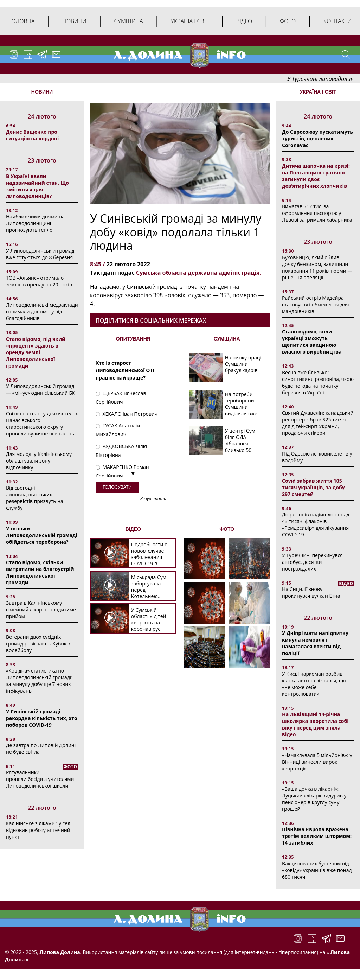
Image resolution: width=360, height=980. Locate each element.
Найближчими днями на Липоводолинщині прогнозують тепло (35, 223)
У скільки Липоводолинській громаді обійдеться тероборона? (42, 535)
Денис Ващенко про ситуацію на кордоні (32, 135)
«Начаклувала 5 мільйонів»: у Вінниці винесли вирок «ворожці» (317, 762)
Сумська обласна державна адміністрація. (199, 273)
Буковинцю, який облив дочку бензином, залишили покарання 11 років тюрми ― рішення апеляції (317, 267)
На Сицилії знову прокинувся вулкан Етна (311, 592)
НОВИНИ (42, 92)
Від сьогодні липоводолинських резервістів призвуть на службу (35, 498)
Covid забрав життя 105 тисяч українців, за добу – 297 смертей (315, 487)
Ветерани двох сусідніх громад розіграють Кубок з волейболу (38, 644)
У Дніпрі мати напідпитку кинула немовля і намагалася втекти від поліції (315, 643)
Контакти (337, 21)
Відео (244, 21)
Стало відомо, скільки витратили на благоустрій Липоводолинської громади (40, 572)
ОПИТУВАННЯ (133, 339)
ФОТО (227, 529)
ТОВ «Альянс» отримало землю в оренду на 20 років (39, 281)
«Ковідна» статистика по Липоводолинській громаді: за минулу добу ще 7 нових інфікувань (39, 681)
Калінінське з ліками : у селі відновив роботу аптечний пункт (39, 830)
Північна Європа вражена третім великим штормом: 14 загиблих (317, 836)
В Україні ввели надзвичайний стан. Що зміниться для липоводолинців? (37, 186)
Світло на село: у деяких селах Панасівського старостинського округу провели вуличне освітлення (42, 424)
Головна (22, 21)
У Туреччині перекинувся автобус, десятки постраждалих (312, 562)
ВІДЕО (133, 529)
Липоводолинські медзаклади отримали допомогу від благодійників (42, 311)
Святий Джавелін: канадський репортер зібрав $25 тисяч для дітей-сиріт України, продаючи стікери (318, 423)
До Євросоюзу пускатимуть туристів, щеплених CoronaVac (317, 138)
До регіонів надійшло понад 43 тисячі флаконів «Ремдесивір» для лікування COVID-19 (316, 524)
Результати (153, 499)
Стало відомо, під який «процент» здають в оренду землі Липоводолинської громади (36, 352)
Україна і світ (189, 21)
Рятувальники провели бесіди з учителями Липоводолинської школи (40, 779)
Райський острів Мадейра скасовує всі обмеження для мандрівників (315, 304)
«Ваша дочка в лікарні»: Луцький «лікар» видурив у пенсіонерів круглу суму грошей (314, 799)
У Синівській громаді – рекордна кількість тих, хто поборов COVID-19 (42, 718)
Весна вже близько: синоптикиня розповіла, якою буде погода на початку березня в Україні (318, 382)
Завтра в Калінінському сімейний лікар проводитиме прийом (41, 609)
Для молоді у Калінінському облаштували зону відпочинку (39, 461)
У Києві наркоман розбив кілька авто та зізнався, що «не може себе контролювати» (314, 684)
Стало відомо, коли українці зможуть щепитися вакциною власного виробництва (312, 342)
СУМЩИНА (227, 339)
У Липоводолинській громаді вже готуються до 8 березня (41, 254)
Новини (74, 21)
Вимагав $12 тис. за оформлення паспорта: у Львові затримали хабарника (317, 213)
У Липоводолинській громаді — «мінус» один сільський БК (41, 389)
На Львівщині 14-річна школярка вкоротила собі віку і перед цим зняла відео (315, 724)
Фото (288, 21)
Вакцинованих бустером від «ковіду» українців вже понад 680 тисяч (317, 870)
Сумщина (129, 21)
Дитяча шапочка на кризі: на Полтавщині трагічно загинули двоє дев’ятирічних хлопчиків (316, 176)
